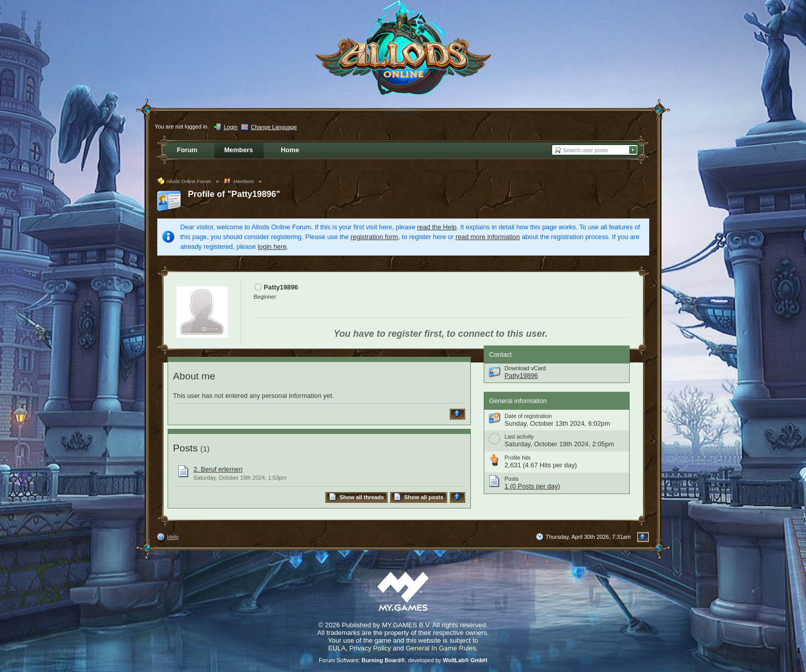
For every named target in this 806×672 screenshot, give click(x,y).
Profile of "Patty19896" (234, 194)
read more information (488, 237)
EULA (337, 648)
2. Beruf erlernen (218, 469)
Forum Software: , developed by (403, 660)
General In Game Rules (441, 648)
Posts (186, 448)
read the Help (437, 227)
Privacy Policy (370, 648)
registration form (374, 237)
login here (272, 247)
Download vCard (525, 368)
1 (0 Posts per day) (533, 486)
